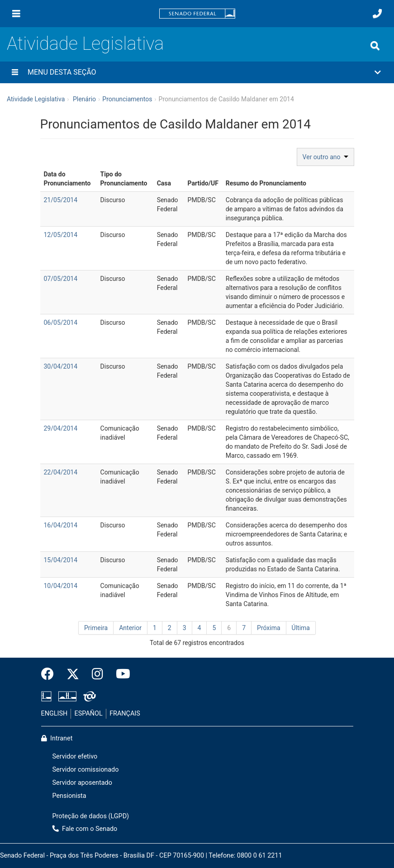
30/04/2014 (61, 366)
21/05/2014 (61, 200)
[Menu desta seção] (15, 72)
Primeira (96, 628)
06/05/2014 (61, 323)
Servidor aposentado (82, 783)
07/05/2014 (61, 279)
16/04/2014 (61, 525)
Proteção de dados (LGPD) (91, 816)
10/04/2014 (61, 586)
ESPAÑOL (89, 714)
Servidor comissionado (86, 770)
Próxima (269, 628)
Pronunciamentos (127, 99)
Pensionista (69, 796)
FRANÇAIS (125, 714)
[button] (197, 72)
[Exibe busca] (375, 46)
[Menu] (16, 14)
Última (301, 628)
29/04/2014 (61, 428)
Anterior (130, 628)
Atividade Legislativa (85, 44)
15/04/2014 (61, 560)
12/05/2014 (61, 235)
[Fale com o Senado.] (377, 14)
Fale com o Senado (85, 829)
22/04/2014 (61, 472)
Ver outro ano (325, 157)
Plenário (84, 99)
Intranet (57, 738)
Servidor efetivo (75, 757)
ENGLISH (55, 714)
